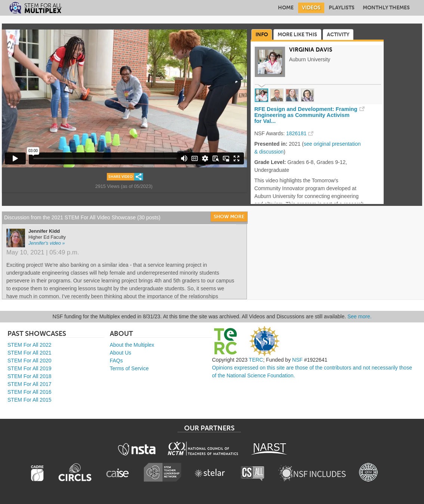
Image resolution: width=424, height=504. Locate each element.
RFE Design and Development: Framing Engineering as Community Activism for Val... (306, 115)
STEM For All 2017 (30, 384)
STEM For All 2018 (30, 376)
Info (262, 35)
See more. (360, 316)
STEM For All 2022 (30, 345)
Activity (338, 35)
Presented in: (271, 144)
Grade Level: (270, 162)
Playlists (342, 8)
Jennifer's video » (47, 243)
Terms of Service (129, 368)
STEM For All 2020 (30, 361)
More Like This (297, 35)
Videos (311, 8)
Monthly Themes (386, 8)
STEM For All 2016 (30, 392)
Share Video (120, 177)
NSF (297, 360)
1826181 (296, 133)
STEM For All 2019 (30, 368)
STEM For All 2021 (30, 353)
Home (286, 8)
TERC (256, 360)
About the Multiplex (132, 345)
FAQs (116, 361)
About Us (121, 353)
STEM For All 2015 (30, 400)
